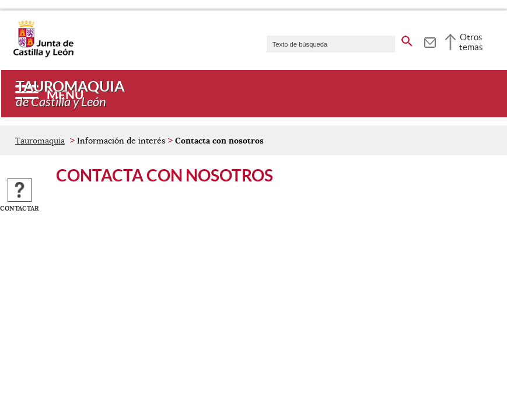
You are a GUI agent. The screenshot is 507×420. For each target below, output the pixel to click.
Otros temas (471, 42)
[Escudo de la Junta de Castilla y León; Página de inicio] (43, 55)
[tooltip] (430, 41)
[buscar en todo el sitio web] (407, 39)
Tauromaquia (40, 141)
